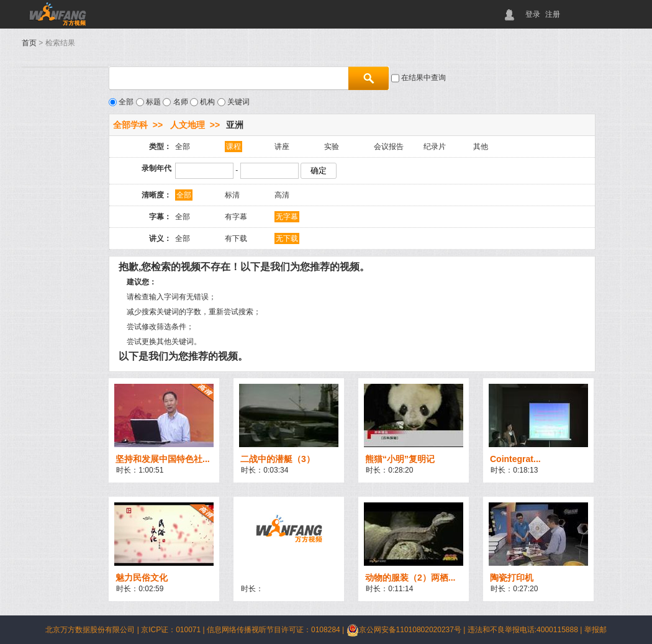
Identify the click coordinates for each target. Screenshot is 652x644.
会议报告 (389, 147)
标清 (232, 195)
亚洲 (235, 125)
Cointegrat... (515, 459)
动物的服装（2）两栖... (410, 578)
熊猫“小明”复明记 (400, 459)
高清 (282, 195)
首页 (29, 43)
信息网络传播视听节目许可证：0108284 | (277, 630)
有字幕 (236, 217)
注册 (553, 14)
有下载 (236, 238)
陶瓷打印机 (512, 578)
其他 (481, 147)
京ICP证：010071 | (174, 630)
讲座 (282, 147)
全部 (183, 147)
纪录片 (435, 147)
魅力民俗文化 (142, 578)
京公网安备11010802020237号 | (407, 630)
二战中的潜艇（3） (278, 459)
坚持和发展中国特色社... (163, 459)
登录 (533, 14)
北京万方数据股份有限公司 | (93, 630)
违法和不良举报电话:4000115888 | (526, 630)
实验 (332, 147)
